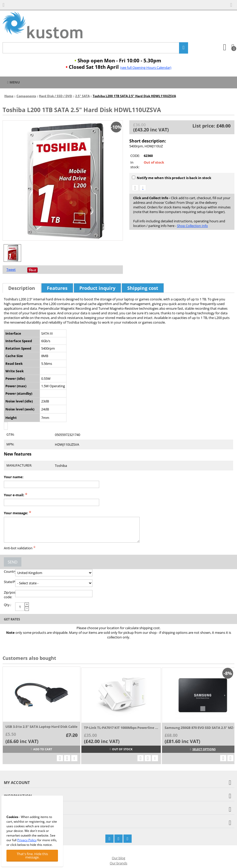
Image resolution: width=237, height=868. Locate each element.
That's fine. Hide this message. (32, 856)
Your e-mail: (14, 495)
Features (57, 288)
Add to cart (41, 749)
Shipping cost (143, 288)
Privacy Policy (27, 840)
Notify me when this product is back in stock (172, 178)
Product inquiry (97, 288)
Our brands (118, 863)
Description (22, 288)
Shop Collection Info (192, 226)
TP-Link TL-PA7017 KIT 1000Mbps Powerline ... (121, 728)
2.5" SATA (82, 96)
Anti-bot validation (18, 548)
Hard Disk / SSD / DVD (56, 96)
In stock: (135, 165)
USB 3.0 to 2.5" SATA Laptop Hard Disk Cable (41, 727)
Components (26, 96)
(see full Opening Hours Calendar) (146, 68)
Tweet (11, 269)
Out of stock (121, 749)
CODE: (135, 156)
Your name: (14, 477)
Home (9, 96)
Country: (10, 571)
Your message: (16, 513)
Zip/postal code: (10, 595)
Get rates (12, 619)
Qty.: (7, 605)
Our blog (118, 858)
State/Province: (10, 582)
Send (13, 562)
